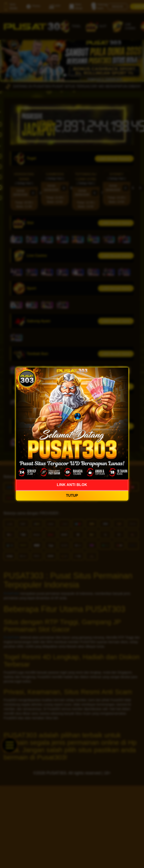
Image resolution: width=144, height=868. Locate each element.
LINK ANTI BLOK (72, 485)
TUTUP (72, 496)
